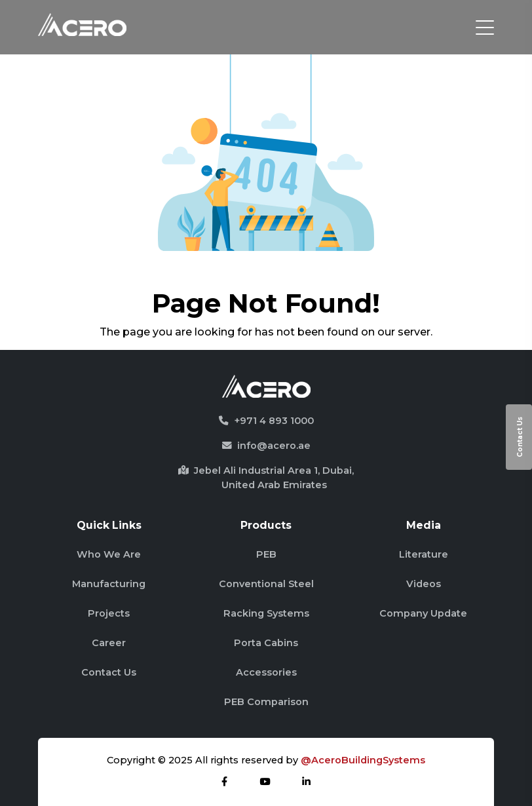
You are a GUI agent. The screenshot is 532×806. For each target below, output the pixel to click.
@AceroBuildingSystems (363, 760)
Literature (424, 554)
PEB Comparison (266, 702)
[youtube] (265, 782)
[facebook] (224, 782)
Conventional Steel (266, 584)
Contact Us (520, 437)
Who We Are (109, 554)
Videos (424, 584)
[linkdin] (306, 782)
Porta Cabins (266, 643)
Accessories (266, 672)
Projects (109, 613)
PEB (266, 554)
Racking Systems (266, 613)
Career (109, 643)
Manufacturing (109, 584)
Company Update (423, 613)
